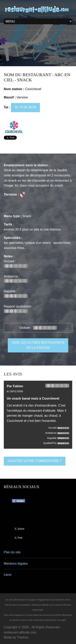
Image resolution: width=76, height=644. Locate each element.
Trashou (23, 637)
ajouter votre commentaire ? (35, 461)
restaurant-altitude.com (20, 632)
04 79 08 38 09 (25, 107)
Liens (8, 575)
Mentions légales (16, 564)
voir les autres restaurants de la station (38, 345)
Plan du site (12, 552)
